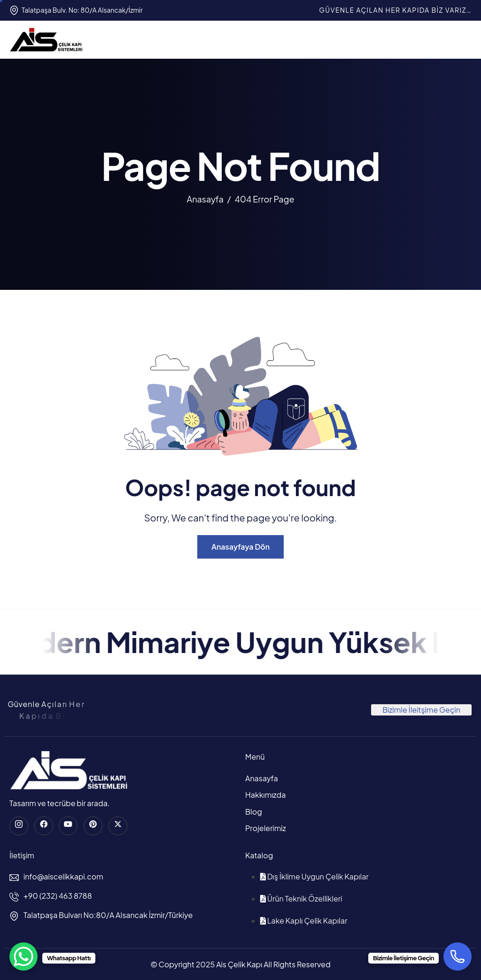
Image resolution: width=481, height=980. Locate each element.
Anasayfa (262, 778)
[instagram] (19, 826)
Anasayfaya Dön (240, 547)
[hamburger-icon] (463, 39)
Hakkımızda (265, 795)
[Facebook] (44, 826)
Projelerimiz (266, 828)
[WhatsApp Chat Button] (23, 957)
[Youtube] (68, 826)
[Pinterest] (93, 826)
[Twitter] (118, 826)
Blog (254, 812)
